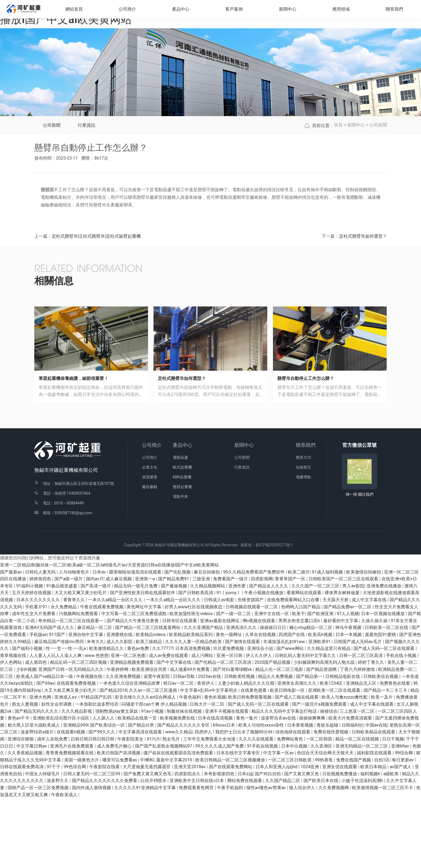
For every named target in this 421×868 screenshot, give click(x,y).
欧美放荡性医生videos (192, 683)
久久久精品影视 (77, 781)
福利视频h (371, 844)
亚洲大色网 (41, 767)
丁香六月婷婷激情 (358, 739)
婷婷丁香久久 (371, 732)
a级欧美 (392, 844)
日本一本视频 (349, 704)
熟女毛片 (172, 809)
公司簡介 (152, 515)
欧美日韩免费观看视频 (250, 767)
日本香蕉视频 (301, 795)
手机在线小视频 (402, 725)
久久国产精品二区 (283, 850)
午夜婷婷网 (118, 739)
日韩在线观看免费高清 (22, 837)
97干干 (54, 837)
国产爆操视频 (174, 656)
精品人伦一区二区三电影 (280, 739)
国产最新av (11, 642)
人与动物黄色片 (75, 642)
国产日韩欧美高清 (196, 663)
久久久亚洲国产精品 (204, 697)
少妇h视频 (26, 739)
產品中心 (183, 515)
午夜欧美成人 (65, 864)
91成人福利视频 (328, 642)
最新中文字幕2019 (175, 830)
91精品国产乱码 (97, 767)
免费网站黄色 (290, 809)
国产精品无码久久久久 (37, 781)
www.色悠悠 (97, 725)
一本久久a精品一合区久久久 (116, 670)
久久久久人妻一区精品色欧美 (194, 711)
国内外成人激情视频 (92, 858)
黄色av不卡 (19, 788)
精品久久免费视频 (276, 746)
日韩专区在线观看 (180, 691)
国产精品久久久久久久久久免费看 (105, 850)
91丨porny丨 (229, 663)
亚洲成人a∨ (67, 767)
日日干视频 (393, 809)
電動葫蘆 (180, 527)
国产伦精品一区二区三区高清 (223, 732)
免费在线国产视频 (354, 830)
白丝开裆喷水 (154, 850)
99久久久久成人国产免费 (220, 816)
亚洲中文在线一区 (272, 683)
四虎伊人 (204, 802)
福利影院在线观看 (375, 823)
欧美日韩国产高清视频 (119, 823)
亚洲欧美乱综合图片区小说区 (62, 788)
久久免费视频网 (334, 858)
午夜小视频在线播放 (264, 663)
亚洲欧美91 (320, 711)
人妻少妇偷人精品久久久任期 (247, 753)
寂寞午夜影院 (157, 746)
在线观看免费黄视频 (77, 753)
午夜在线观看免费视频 (102, 676)
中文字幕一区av (279, 823)
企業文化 (150, 537)
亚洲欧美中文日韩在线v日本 (197, 850)
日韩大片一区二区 (208, 774)
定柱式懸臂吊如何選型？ (363, 306)
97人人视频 (348, 683)
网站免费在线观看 (245, 850)
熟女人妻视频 (26, 774)
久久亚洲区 (322, 816)
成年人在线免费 (53, 809)
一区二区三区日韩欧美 (290, 830)
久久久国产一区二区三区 (316, 656)
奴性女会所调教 (57, 774)
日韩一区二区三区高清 (361, 725)
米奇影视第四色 (220, 844)
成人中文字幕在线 (370, 670)
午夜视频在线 (90, 746)
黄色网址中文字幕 (145, 676)
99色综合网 (75, 837)
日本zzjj (245, 844)
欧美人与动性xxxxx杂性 (262, 795)
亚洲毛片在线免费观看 (72, 816)
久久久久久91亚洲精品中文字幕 (146, 858)
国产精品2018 (113, 760)
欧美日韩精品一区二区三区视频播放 (231, 830)
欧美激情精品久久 (107, 718)
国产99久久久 (102, 802)
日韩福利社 (352, 795)
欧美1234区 (332, 753)
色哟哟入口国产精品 (301, 676)
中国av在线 (376, 795)
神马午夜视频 (349, 697)
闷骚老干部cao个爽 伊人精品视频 (155, 774)
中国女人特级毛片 (43, 844)
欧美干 (299, 683)
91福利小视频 (30, 656)
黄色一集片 (247, 788)
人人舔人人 (104, 788)
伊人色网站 (11, 732)
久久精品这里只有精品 (329, 718)
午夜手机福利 (231, 858)
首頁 (338, 195)
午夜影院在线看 (105, 837)
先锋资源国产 (251, 670)
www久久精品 (179, 802)
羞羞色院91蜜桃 (381, 704)
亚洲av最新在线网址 (220, 691)
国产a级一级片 (69, 649)
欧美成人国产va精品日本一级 (45, 746)
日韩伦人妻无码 (41, 642)
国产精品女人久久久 (269, 656)
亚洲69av (401, 816)
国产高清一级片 (96, 656)
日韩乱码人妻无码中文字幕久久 (306, 725)
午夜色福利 (190, 767)
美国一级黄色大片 (82, 830)
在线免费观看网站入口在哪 (294, 670)
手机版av (38, 704)
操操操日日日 (274, 697)
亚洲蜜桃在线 (120, 704)
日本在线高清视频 (216, 788)
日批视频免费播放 (340, 844)
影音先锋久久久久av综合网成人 (146, 767)
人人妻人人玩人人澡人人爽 (56, 725)
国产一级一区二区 (234, 683)
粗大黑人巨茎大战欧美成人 (34, 795)
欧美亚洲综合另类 (150, 739)
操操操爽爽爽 (313, 788)
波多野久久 (58, 850)
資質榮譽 (150, 547)
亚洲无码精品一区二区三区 (362, 816)
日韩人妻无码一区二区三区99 (92, 844)
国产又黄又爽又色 (302, 844)
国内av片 (95, 649)
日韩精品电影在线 (343, 746)
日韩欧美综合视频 (381, 746)
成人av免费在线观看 (169, 725)
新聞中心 (356, 195)
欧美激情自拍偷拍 (364, 642)
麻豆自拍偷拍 (207, 642)
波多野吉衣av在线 (279, 788)
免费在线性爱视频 (331, 802)
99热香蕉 (324, 830)
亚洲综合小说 (261, 718)
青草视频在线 (14, 725)
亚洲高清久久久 (242, 697)
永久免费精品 (64, 676)
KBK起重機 (182, 547)
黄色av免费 (139, 718)
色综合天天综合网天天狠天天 (326, 823)
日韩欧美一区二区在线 (387, 697)
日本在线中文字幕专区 (239, 823)
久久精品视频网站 (208, 656)
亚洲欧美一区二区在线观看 (335, 760)
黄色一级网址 (229, 704)
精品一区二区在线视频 (358, 809)
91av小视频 (153, 781)
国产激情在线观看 (243, 711)
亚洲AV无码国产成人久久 (50, 697)
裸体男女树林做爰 (343, 663)
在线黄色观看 (254, 760)
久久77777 (163, 718)
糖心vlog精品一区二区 (311, 697)
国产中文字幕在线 (174, 732)
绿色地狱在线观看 (293, 802)
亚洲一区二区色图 (129, 725)
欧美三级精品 (149, 711)
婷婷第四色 (41, 649)
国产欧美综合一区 (108, 795)
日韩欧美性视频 (240, 746)
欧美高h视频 (321, 704)
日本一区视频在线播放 (383, 683)
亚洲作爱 (238, 656)
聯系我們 (306, 515)
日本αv (100, 642)
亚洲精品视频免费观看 (132, 732)
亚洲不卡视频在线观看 (227, 781)
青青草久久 (75, 670)
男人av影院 (353, 656)
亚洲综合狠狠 (21, 809)
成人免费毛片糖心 (115, 816)
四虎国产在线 (292, 704)
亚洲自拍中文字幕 (86, 704)
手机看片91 (37, 676)
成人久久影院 (120, 711)
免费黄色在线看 (395, 753)
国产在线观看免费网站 (231, 837)
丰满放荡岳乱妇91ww (285, 711)
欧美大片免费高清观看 (351, 788)
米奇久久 (96, 711)
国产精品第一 (310, 746)
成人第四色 (36, 732)
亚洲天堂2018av (190, 837)
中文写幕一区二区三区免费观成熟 (134, 683)
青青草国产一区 (291, 649)
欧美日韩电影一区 (288, 760)
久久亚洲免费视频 (124, 746)
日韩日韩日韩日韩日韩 (93, 809)
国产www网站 (291, 718)
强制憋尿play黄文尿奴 (117, 781)
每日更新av (403, 830)
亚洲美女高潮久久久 (297, 753)
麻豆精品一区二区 (95, 697)
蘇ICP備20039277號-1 (276, 615)
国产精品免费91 (174, 649)
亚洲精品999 (76, 795)
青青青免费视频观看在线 (70, 823)
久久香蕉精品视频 (26, 823)
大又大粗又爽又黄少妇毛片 (81, 663)
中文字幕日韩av (32, 816)
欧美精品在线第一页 (138, 788)
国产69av (45, 753)
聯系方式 (303, 527)
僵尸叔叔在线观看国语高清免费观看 (179, 823)
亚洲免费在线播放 (385, 656)
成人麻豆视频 (119, 649)
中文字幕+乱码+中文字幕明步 (209, 760)
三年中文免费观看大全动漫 (210, 809)
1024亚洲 (310, 837)
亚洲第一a (145, 649)
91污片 (153, 809)
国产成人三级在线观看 (297, 767)
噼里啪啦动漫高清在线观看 (136, 642)
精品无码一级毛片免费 (136, 656)
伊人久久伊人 (259, 725)
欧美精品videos (151, 704)
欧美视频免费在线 (178, 788)
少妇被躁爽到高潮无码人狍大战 (325, 732)
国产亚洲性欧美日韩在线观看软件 (143, 663)
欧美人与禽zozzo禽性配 (345, 767)
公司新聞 (52, 195)
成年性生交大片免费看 (34, 683)
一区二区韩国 (319, 809)
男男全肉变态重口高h (300, 691)
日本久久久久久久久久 (39, 670)
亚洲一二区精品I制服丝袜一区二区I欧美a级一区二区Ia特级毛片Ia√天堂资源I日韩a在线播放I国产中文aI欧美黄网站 (109, 635)
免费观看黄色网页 (197, 858)
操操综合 (329, 781)
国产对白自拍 (268, 844)
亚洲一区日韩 (230, 725)
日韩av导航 (185, 746)
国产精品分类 (142, 795)
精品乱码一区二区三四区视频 (79, 732)
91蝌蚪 (147, 830)
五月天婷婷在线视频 (32, 663)
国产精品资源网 (322, 739)
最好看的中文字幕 (341, 691)
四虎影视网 (262, 649)
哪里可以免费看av (120, 830)
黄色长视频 (215, 767)
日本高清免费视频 (193, 718)
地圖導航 (303, 547)
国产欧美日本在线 (321, 850)
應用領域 (343, 10)
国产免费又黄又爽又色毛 (148, 844)
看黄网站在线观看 (305, 663)
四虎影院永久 (188, 844)
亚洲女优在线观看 (340, 837)
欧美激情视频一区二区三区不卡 (383, 858)
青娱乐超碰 (328, 795)
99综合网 (404, 823)
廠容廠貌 (150, 557)
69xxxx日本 (225, 795)
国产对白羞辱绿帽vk (233, 739)
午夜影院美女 (131, 809)
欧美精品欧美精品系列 (191, 704)
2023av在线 (210, 746)
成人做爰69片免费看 (190, 739)
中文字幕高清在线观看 (141, 802)
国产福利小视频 (28, 718)
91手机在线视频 (263, 816)
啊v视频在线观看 (260, 691)
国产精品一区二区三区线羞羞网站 (148, 697)
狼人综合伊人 (303, 858)
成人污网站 (203, 725)
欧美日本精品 (374, 837)
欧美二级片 (299, 642)
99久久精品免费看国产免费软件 (254, 642)
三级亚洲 (202, 649)
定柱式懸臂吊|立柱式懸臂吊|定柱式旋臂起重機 (96, 306)
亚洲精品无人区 (362, 753)
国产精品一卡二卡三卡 (386, 760)
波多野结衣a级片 (38, 802)
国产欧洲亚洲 (321, 683)
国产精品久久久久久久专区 (184, 795)
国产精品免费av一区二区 (348, 676)
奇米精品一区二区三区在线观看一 (71, 691)
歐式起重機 (182, 537)
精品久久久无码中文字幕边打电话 (285, 781)
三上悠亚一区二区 (358, 781)
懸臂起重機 (182, 557)
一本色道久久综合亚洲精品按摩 (130, 753)
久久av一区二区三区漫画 (153, 760)
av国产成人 (401, 837)
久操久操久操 (375, 691)
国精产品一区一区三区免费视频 (39, 858)
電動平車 (180, 566)
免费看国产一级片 (231, 649)
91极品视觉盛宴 (62, 656)
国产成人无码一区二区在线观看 (385, 718)
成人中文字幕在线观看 (372, 774)
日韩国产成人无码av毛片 (358, 711)
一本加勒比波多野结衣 (97, 774)
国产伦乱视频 (178, 642)
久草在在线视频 (261, 704)
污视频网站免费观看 (79, 683)
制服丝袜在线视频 (185, 781)
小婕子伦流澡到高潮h (363, 850)
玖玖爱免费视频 (229, 718)
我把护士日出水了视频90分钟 (244, 802)
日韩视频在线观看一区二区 (252, 676)
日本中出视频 (295, 816)
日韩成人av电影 (220, 670)
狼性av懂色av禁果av (267, 858)
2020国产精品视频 (273, 732)
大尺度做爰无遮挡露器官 (147, 837)
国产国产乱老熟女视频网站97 (164, 816)
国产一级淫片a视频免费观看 (320, 774)
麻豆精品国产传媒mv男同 (60, 711)
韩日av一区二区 (179, 753)
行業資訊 (87, 195)
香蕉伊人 (206, 753)
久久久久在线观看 (257, 809)
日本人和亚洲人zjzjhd (277, 837)
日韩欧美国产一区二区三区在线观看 (344, 649)
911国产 (58, 704)
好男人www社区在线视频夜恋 (194, 676)
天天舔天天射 (336, 670)
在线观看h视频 (71, 802)
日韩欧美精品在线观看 (374, 802)
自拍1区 (382, 830)
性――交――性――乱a (66, 718)
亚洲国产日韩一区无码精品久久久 (72, 739)
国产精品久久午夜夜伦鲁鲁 (133, 691)
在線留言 (303, 537)
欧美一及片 (382, 767)
